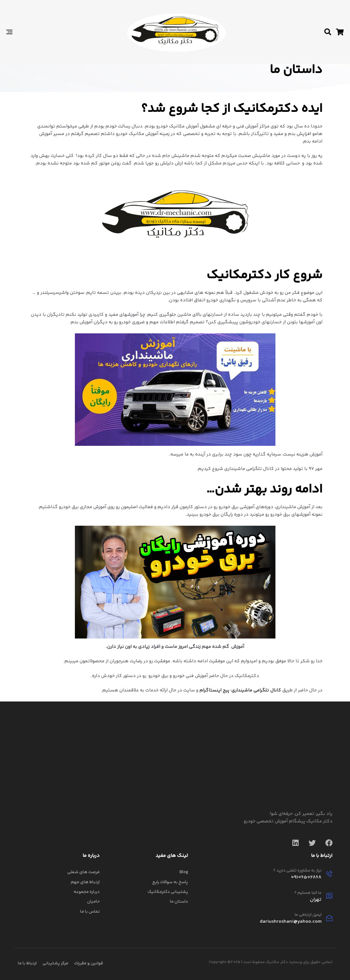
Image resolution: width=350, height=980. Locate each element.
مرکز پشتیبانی (55, 963)
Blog (184, 872)
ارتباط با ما (27, 963)
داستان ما (179, 902)
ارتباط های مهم (85, 882)
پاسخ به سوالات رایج (170, 882)
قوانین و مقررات (89, 963)
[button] (328, 32)
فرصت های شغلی (84, 872)
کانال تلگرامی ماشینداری (256, 690)
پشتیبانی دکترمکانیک (168, 892)
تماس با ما (90, 912)
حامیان (93, 902)
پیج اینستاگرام (214, 690)
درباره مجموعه (87, 892)
